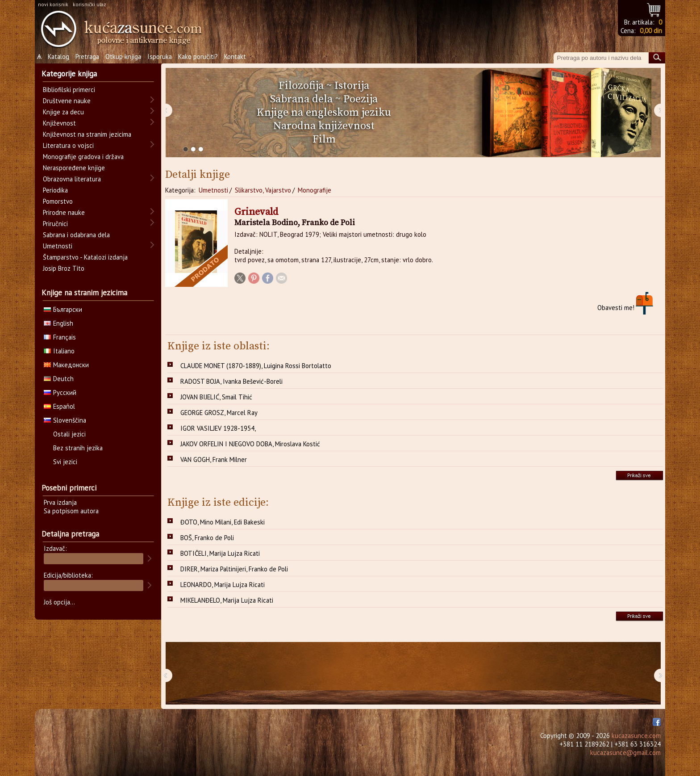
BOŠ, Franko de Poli (207, 538)
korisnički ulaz (90, 4)
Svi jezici (65, 462)
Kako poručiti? (198, 57)
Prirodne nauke (64, 212)
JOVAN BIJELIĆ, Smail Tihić (216, 397)
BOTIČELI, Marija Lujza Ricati (220, 553)
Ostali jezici (69, 434)
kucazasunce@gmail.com (625, 753)
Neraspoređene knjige (74, 168)
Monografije (315, 190)
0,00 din (651, 31)
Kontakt (235, 57)
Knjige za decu (63, 112)
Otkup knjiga (123, 57)
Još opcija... (59, 602)
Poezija (360, 99)
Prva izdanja (60, 502)
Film (324, 139)
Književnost (59, 123)
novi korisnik (53, 4)
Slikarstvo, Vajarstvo (263, 190)
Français (60, 337)
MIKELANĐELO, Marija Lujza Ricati (227, 600)
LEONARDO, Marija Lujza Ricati (223, 585)
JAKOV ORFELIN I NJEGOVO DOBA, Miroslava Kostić (250, 444)
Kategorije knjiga (69, 74)
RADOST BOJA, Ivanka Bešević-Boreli (231, 381)
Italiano (59, 351)
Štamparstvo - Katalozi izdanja (85, 257)
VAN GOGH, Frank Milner (214, 459)
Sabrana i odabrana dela (76, 235)
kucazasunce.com (636, 736)
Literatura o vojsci (68, 145)
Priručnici (55, 224)
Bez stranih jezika (78, 448)
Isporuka (160, 57)
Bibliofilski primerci (69, 90)
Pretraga (87, 57)
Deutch (59, 379)
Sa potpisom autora (71, 511)
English (58, 323)
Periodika (55, 190)
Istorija (352, 86)
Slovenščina (65, 420)
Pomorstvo (58, 201)
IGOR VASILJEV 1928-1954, (218, 428)
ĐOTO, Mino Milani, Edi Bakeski (223, 522)
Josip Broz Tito (64, 268)
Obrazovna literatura (72, 179)
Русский (60, 392)
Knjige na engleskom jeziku (324, 113)
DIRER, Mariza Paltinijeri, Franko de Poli (234, 569)
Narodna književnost (324, 126)
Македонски (66, 365)
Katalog (58, 57)
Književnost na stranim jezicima (87, 134)
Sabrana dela (301, 99)
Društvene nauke (67, 101)
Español (59, 406)
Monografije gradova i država (83, 157)
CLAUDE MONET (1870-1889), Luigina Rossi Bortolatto (256, 366)
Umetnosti (213, 190)
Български (63, 309)
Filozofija (301, 86)
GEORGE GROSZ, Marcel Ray (219, 413)
